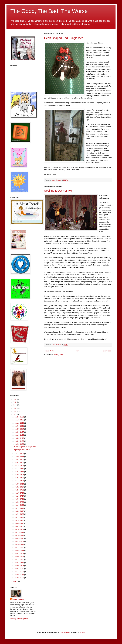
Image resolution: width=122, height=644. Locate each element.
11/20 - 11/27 (19, 432)
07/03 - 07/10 (19, 499)
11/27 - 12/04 (19, 429)
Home (78, 351)
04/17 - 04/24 (19, 532)
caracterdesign (65, 632)
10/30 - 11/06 (19, 441)
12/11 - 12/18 (19, 423)
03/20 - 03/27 (19, 544)
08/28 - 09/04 (19, 475)
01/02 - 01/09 (19, 578)
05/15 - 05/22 (19, 520)
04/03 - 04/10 (19, 539)
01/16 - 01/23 (19, 572)
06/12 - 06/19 (19, 508)
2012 (15, 411)
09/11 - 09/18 (19, 469)
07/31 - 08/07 (19, 487)
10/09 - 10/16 (19, 457)
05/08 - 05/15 (19, 523)
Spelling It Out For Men (59, 191)
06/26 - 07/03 (19, 502)
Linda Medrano (18, 599)
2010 (15, 582)
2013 (15, 408)
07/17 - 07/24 (19, 493)
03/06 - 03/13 (19, 551)
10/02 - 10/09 (19, 460)
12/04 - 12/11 (19, 426)
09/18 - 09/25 (19, 466)
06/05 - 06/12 (19, 511)
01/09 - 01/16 (19, 575)
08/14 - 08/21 (19, 481)
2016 (15, 399)
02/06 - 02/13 (19, 563)
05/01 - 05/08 (19, 526)
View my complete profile (19, 619)
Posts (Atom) (58, 355)
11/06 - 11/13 (19, 438)
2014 (15, 405)
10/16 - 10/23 (19, 454)
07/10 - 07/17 (19, 496)
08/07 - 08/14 (19, 484)
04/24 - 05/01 (19, 529)
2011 (15, 414)
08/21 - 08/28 (19, 478)
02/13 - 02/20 (19, 560)
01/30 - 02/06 (19, 566)
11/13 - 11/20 (19, 435)
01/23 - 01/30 (19, 569)
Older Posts (107, 351)
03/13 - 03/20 (19, 548)
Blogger (82, 632)
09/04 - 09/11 (19, 472)
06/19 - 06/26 (19, 505)
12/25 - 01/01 (19, 417)
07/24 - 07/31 (19, 490)
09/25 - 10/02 (19, 463)
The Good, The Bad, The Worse (49, 11)
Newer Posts (49, 351)
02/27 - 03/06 (19, 554)
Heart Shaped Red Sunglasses (64, 38)
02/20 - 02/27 (19, 557)
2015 (15, 402)
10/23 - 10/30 (19, 444)
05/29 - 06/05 (19, 514)
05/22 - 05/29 (19, 517)
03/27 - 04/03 (19, 541)
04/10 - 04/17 (19, 535)
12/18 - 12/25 (19, 420)
